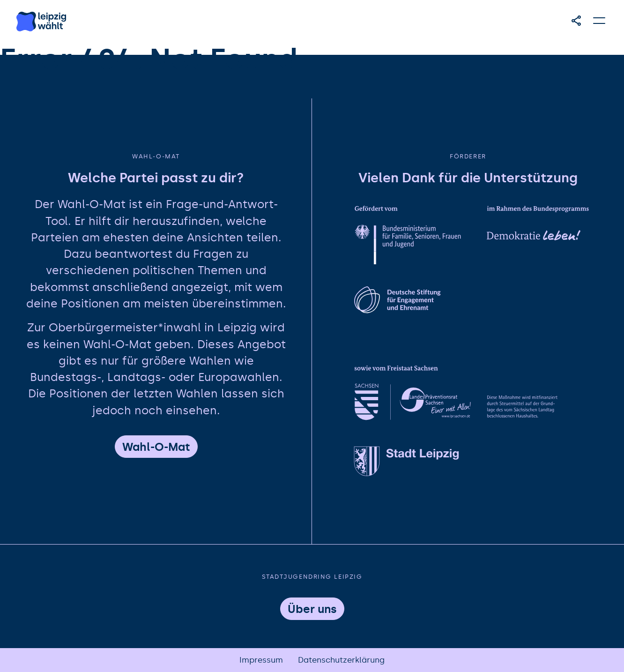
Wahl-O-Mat (156, 447)
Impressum (261, 660)
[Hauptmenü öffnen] (600, 21)
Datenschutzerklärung (341, 660)
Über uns (312, 609)
